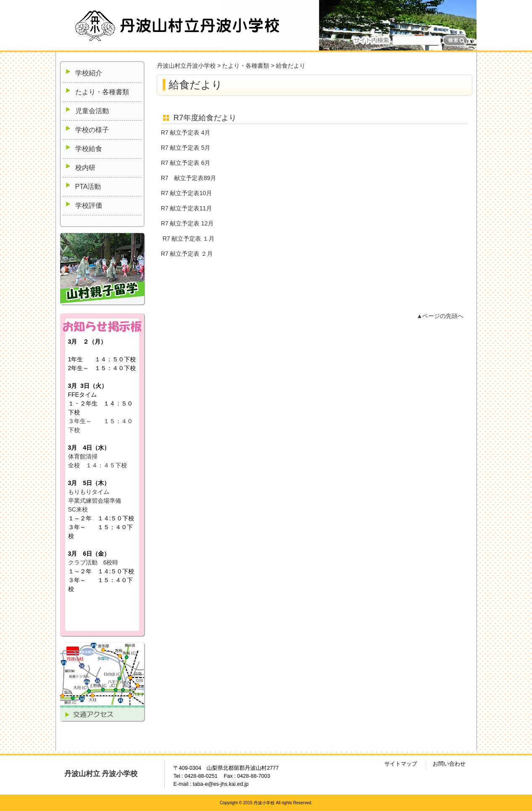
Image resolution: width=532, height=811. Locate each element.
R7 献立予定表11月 (187, 208)
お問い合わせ (449, 764)
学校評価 (89, 205)
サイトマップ (401, 764)
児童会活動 (92, 111)
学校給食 (89, 149)
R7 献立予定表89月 (189, 178)
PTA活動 (88, 187)
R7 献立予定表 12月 (187, 223)
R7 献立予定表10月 (187, 193)
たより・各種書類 (102, 92)
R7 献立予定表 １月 (188, 239)
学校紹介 (89, 73)
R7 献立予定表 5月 (186, 148)
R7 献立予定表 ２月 (187, 254)
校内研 (85, 168)
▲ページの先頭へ (440, 316)
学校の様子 (92, 130)
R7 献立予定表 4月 (186, 133)
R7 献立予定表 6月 (186, 163)
